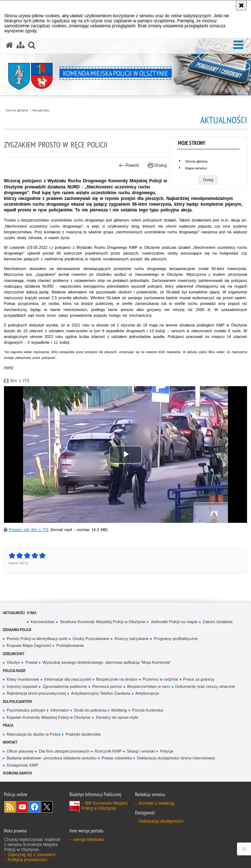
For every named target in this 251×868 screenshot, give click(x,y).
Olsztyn (13, 662)
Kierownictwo (43, 622)
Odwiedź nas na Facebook (35, 807)
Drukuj (157, 165)
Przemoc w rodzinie (160, 679)
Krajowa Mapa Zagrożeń (29, 645)
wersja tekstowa (88, 840)
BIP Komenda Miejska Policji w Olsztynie (104, 806)
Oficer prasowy (20, 751)
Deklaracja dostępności (161, 821)
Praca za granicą (199, 679)
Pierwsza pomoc (107, 686)
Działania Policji (17, 629)
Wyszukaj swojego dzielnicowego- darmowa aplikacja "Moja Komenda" (107, 662)
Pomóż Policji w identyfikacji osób (37, 639)
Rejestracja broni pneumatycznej (36, 693)
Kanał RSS (10, 807)
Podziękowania (70, 645)
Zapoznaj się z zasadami (31, 855)
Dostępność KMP (22, 765)
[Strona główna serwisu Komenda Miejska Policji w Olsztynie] (9, 45)
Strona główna (17, 110)
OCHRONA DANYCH (17, 773)
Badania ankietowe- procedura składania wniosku (51, 758)
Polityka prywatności (27, 860)
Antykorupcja (147, 693)
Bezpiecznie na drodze (117, 679)
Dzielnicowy (14, 654)
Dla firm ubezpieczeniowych (64, 751)
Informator (60, 710)
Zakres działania (218, 622)
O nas (32, 613)
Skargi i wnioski (141, 751)
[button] (238, 45)
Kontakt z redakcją (156, 803)
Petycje (167, 751)
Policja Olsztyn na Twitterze (47, 807)
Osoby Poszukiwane (91, 639)
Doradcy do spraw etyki (117, 717)
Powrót (129, 165)
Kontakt (10, 742)
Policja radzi (14, 670)
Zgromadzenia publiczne (65, 686)
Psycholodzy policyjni (26, 710)
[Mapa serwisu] (21, 45)
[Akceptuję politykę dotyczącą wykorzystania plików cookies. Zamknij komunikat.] (241, 5)
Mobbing (119, 710)
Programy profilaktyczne (176, 639)
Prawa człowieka (117, 758)
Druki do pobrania (90, 710)
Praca (8, 725)
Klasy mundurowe (23, 679)
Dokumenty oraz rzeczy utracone (205, 686)
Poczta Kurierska (148, 710)
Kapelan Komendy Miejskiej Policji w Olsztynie (49, 717)
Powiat (31, 662)
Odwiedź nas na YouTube (22, 807)
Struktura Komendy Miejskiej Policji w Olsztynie (103, 622)
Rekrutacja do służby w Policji (33, 734)
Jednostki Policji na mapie (174, 622)
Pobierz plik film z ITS (29, 530)
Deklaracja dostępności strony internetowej (176, 758)
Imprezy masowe (22, 686)
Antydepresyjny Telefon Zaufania (101, 693)
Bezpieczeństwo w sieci (149, 686)
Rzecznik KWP (108, 751)
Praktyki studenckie (83, 734)
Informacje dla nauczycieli (68, 679)
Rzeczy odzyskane (132, 639)
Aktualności (41, 110)
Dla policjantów (17, 701)
